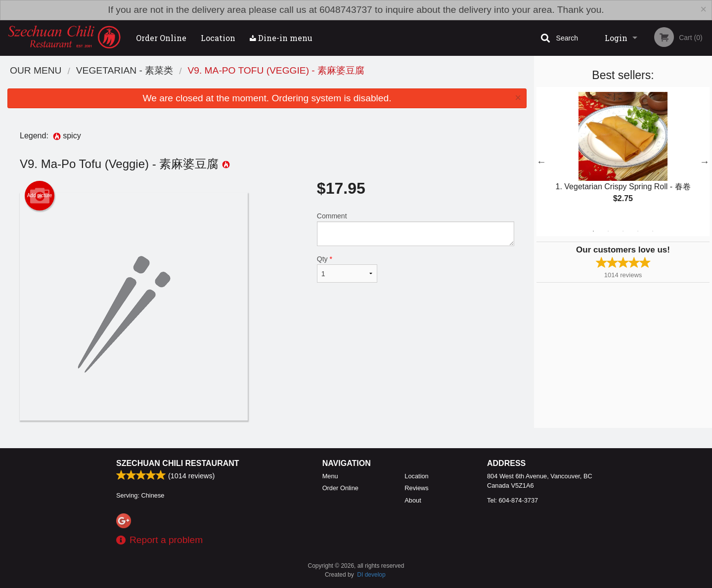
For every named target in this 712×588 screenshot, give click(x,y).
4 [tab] (638, 231)
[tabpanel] (623, 156)
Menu (330, 476)
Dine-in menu (281, 38)
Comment (416, 229)
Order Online (161, 38)
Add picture (40, 196)
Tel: (512, 500)
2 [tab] (608, 231)
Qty (347, 269)
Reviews (416, 488)
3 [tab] (623, 231)
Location (218, 38)
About (413, 500)
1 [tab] (593, 231)
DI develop (371, 575)
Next (705, 162)
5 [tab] (653, 231)
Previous (541, 162)
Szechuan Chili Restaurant (178, 463)
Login (616, 38)
